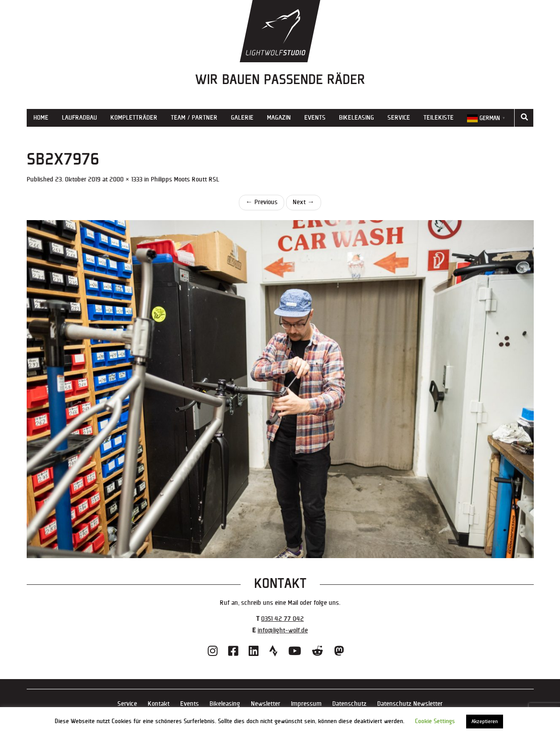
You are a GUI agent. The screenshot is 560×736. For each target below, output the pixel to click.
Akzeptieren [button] (485, 722)
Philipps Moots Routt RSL (185, 179)
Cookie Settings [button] (435, 721)
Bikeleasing (357, 118)
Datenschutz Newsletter (410, 704)
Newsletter (266, 704)
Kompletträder (134, 118)
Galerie (242, 118)
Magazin (279, 118)
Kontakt (159, 704)
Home (41, 118)
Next (304, 202)
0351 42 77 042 (282, 619)
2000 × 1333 (126, 179)
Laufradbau (79, 118)
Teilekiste (439, 118)
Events (315, 118)
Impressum (306, 704)
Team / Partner (194, 118)
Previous (262, 202)
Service (399, 118)
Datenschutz (349, 704)
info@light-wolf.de (283, 630)
